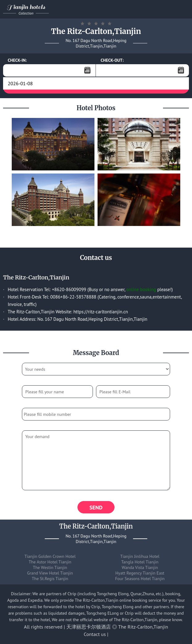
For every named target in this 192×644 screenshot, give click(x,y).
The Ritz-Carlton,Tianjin (143, 627)
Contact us (95, 634)
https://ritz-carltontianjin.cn (101, 312)
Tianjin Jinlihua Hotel (140, 556)
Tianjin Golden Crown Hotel (50, 556)
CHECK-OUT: (112, 60)
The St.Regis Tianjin (50, 579)
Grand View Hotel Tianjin (50, 573)
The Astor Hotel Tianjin (50, 562)
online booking (141, 289)
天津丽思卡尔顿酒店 (89, 627)
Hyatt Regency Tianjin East (140, 573)
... (87, 70)
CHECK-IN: (17, 60)
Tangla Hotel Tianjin (140, 562)
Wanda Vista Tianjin (140, 567)
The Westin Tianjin (50, 567)
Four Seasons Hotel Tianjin (140, 579)
